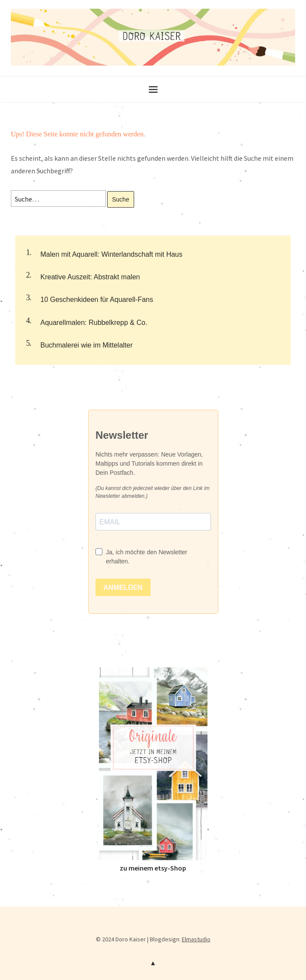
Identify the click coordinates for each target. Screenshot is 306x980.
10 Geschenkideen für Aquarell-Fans (97, 300)
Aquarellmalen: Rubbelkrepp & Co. (94, 323)
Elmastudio (196, 939)
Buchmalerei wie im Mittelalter (87, 345)
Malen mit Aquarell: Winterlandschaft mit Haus (111, 254)
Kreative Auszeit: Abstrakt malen (90, 277)
